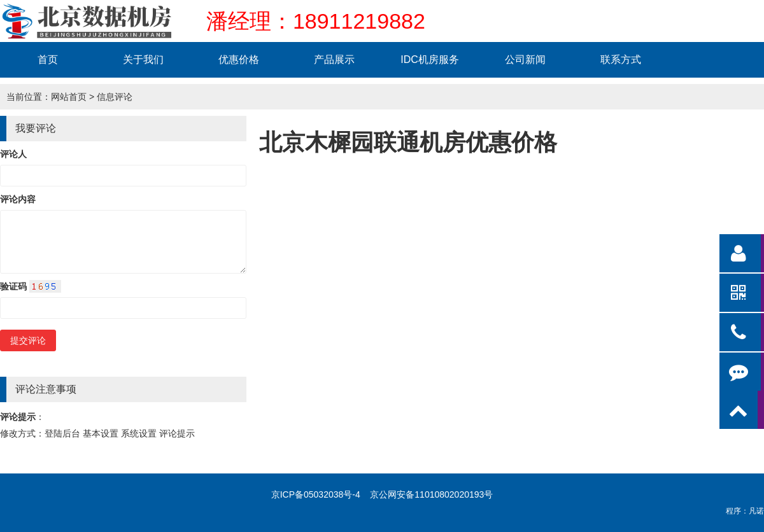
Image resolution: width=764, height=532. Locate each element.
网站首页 (69, 97)
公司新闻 (525, 59)
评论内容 (18, 199)
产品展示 (334, 59)
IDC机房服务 (430, 59)
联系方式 (621, 59)
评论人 (13, 154)
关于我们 (143, 59)
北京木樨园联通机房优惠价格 (408, 142)
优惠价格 (239, 59)
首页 (48, 59)
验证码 (31, 286)
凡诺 (756, 511)
